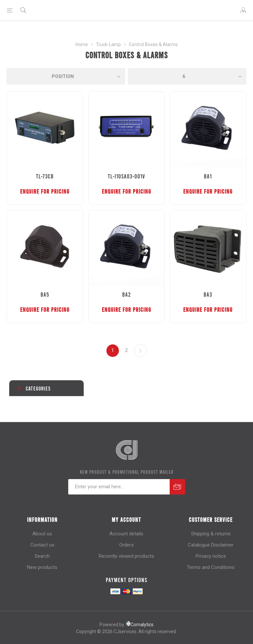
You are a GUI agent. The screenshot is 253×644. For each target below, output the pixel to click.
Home (82, 44)
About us (42, 534)
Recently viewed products (126, 556)
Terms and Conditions (211, 567)
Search (42, 556)
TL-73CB (45, 176)
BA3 (208, 294)
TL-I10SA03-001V (126, 176)
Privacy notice (211, 556)
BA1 (208, 176)
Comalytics (139, 625)
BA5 (45, 294)
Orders (126, 545)
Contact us (42, 545)
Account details (126, 534)
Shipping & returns (211, 534)
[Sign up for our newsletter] (119, 487)
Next (140, 351)
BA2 (126, 294)
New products (42, 567)
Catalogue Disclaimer (211, 545)
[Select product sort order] (66, 76)
